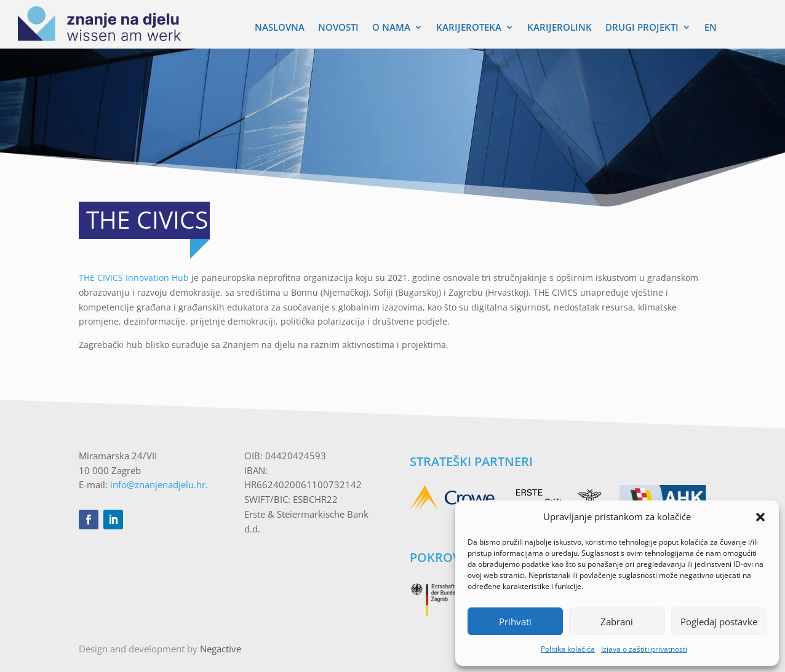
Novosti (338, 28)
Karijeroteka (469, 28)
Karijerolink (560, 28)
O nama (391, 28)
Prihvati (515, 622)
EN (711, 28)
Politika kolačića (568, 649)
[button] (760, 517)
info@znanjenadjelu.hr (158, 484)
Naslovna (280, 28)
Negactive (221, 649)
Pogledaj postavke (719, 622)
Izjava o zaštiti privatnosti (644, 649)
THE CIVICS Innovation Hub (134, 278)
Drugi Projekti (642, 28)
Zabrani (617, 622)
